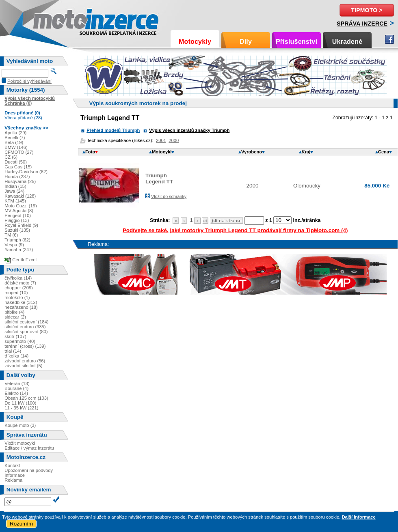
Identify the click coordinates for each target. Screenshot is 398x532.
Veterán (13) (17, 383)
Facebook (389, 39)
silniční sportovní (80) (26, 332)
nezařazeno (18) (21, 307)
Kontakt (12, 465)
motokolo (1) (17, 297)
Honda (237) (17, 177)
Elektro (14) (16, 393)
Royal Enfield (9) (21, 225)
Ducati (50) (16, 162)
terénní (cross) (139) (25, 346)
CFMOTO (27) (19, 152)
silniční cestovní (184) (26, 322)
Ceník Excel (24, 260)
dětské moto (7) (20, 283)
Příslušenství (296, 42)
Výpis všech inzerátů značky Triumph (189, 130)
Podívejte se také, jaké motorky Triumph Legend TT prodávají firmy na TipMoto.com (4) (235, 230)
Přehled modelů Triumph (113, 130)
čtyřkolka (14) (18, 278)
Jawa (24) (14, 191)
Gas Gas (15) (18, 167)
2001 (161, 140)
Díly (246, 42)
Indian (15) (15, 186)
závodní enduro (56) (25, 361)
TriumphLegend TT (159, 179)
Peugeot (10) (18, 215)
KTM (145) (15, 201)
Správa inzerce (362, 24)
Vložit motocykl (20, 443)
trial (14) (13, 351)
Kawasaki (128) (20, 196)
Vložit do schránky (169, 196)
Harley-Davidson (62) (26, 172)
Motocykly (195, 42)
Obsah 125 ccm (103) (26, 398)
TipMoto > (367, 10)
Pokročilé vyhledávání (29, 81)
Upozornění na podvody (29, 470)
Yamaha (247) (19, 250)
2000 (174, 140)
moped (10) (16, 293)
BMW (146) (16, 147)
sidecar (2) (15, 317)
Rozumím (21, 524)
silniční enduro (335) (25, 327)
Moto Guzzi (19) (21, 206)
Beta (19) (14, 142)
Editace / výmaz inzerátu (29, 448)
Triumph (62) (17, 240)
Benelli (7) (15, 138)
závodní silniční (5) (23, 366)
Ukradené (347, 42)
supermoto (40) (20, 341)
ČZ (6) (11, 157)
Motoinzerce (50, 20)
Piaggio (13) (17, 220)
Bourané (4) (16, 388)
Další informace (358, 517)
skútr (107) (15, 336)
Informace (15, 475)
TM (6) (11, 235)
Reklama (13, 480)
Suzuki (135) (17, 230)
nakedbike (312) (21, 302)
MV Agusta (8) (19, 211)
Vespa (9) (14, 245)
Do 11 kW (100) (20, 403)
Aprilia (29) (15, 133)
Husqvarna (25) (20, 181)
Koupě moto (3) (20, 425)
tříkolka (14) (16, 356)
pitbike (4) (14, 312)
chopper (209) (19, 288)
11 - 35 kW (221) (21, 408)
